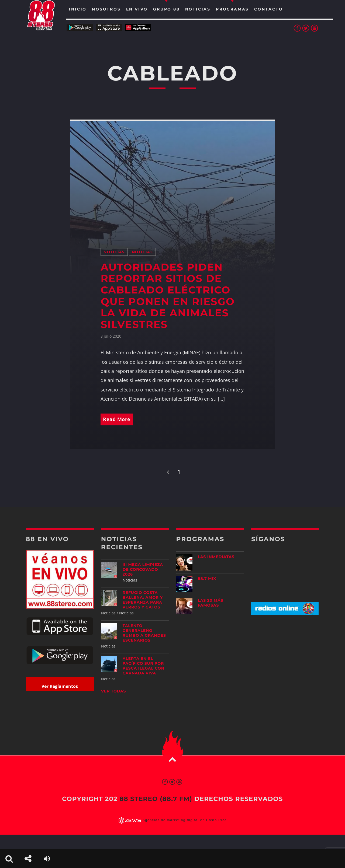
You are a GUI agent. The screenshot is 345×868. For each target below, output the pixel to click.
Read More (117, 419)
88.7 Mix (207, 579)
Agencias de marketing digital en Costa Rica (185, 820)
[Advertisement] (285, 662)
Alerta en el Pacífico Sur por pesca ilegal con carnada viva (144, 666)
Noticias (114, 252)
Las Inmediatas (216, 557)
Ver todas (114, 691)
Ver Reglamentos (60, 686)
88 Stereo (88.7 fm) (156, 799)
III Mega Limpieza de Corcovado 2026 (143, 569)
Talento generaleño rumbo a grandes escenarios (144, 633)
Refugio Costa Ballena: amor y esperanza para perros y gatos (143, 600)
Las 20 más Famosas (211, 603)
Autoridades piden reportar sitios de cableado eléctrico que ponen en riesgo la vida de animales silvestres (168, 296)
